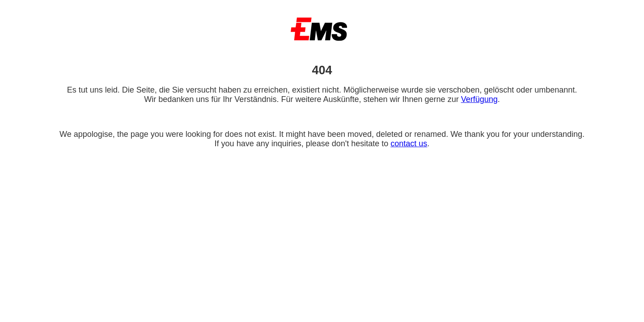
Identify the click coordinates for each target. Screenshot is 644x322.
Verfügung (479, 99)
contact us (409, 144)
